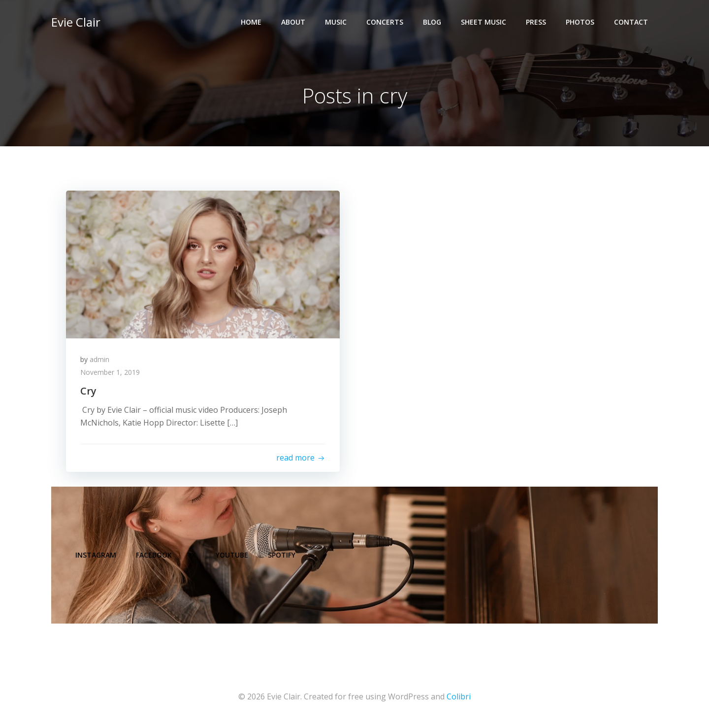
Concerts (385, 22)
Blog (432, 22)
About (293, 22)
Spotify (282, 556)
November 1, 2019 (111, 373)
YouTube (232, 556)
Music (336, 22)
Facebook (154, 556)
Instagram (96, 556)
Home (251, 22)
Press (536, 22)
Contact (631, 22)
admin (100, 360)
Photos (580, 22)
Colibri (459, 698)
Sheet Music (483, 22)
